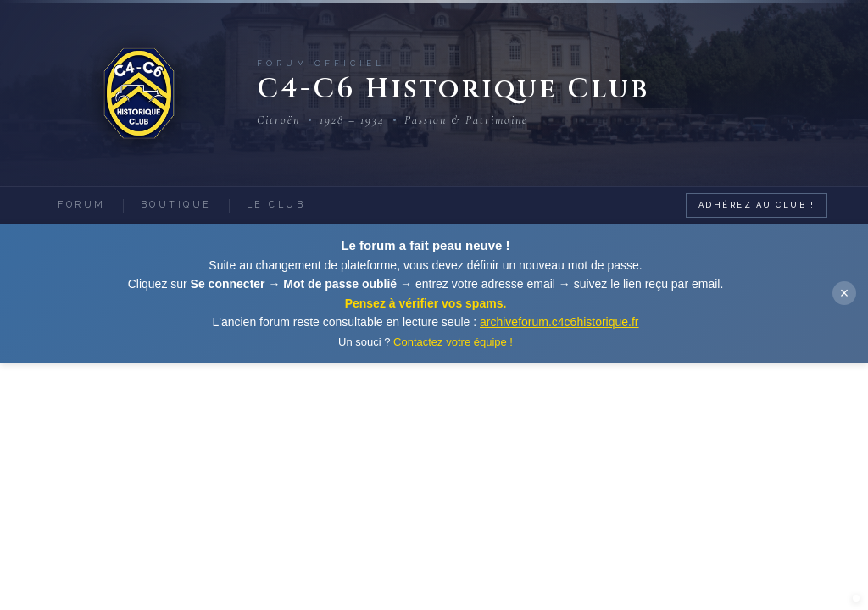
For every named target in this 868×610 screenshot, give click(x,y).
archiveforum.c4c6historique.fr (559, 322)
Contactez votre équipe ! (453, 342)
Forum (82, 204)
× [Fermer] (845, 293)
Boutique (176, 204)
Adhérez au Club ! (757, 205)
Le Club (276, 204)
